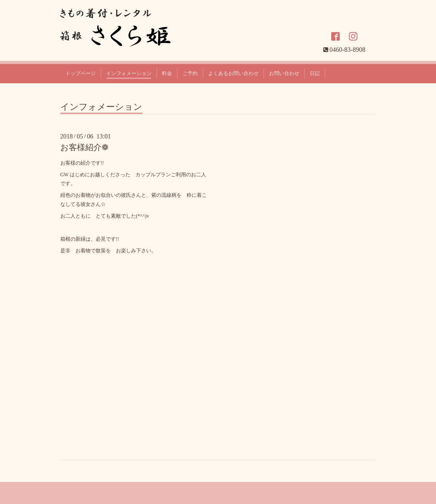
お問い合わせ (284, 73)
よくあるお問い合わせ (233, 73)
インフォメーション (129, 73)
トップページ (81, 73)
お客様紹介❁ (84, 147)
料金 (167, 73)
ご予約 (190, 73)
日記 (315, 73)
